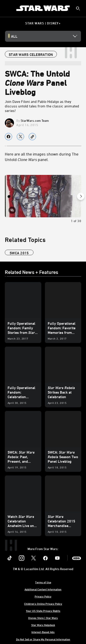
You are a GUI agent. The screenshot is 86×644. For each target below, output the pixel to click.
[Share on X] (20, 137)
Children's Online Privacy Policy (43, 604)
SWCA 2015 (19, 253)
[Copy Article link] (32, 137)
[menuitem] (7, 8)
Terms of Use (43, 582)
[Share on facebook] (8, 137)
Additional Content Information (43, 589)
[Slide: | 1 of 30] (43, 196)
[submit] (78, 8)
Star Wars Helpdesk (43, 625)
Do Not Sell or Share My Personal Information (43, 639)
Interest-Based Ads (43, 632)
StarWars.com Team (35, 121)
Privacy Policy (43, 596)
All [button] (14, 36)
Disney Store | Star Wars (43, 618)
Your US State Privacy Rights (43, 611)
